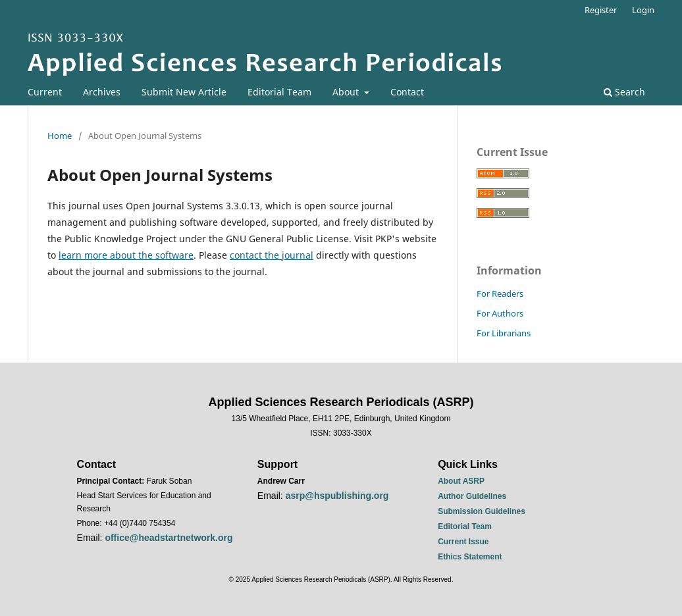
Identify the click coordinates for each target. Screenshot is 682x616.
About (347, 92)
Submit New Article (184, 92)
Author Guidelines (472, 496)
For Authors (500, 313)
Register (601, 10)
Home (60, 136)
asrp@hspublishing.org (337, 496)
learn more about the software (126, 255)
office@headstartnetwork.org (169, 538)
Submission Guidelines (482, 511)
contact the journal (272, 255)
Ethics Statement (470, 557)
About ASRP (461, 481)
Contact (407, 92)
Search (624, 92)
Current (45, 92)
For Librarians (504, 333)
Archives (102, 92)
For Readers (500, 294)
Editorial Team (279, 92)
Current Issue (463, 542)
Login (643, 10)
